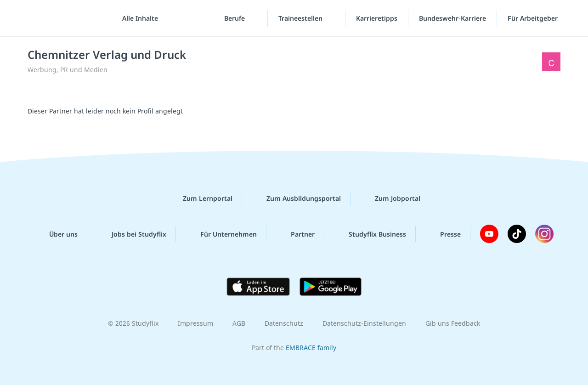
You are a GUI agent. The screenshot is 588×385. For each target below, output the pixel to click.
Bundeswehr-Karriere (452, 18)
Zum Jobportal (390, 198)
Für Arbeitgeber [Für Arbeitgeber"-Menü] (534, 18)
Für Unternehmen (221, 234)
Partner (295, 234)
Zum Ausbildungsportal (296, 198)
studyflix (61, 18)
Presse (443, 234)
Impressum (195, 323)
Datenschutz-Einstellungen (364, 323)
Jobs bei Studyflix (132, 234)
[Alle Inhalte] (137, 18)
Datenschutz (284, 323)
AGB (239, 323)
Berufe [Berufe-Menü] (235, 18)
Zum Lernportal (200, 198)
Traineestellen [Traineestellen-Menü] (301, 18)
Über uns (56, 234)
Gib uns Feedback (453, 323)
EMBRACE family (311, 348)
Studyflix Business (370, 234)
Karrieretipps (377, 18)
